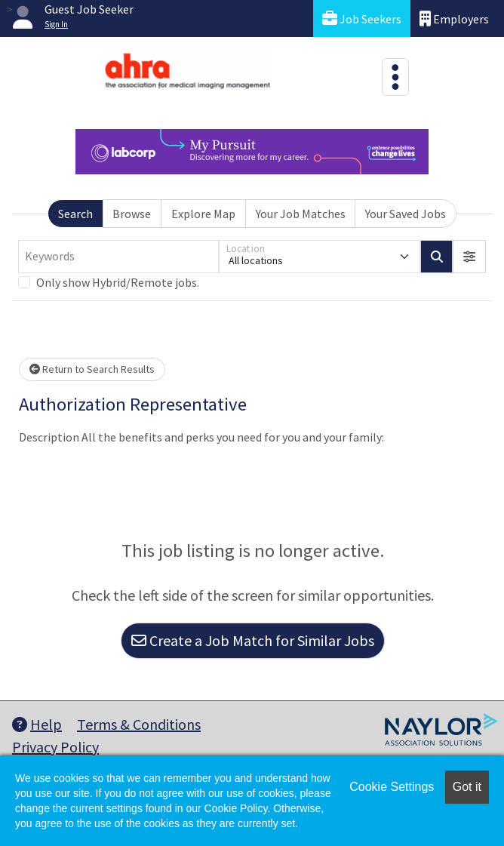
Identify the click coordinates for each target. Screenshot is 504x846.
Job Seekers (362, 18)
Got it (467, 787)
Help (37, 724)
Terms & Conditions (139, 724)
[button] (469, 257)
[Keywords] (118, 257)
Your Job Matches (301, 214)
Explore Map (203, 214)
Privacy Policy (55, 747)
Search (75, 214)
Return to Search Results (92, 369)
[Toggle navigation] (395, 77)
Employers (454, 18)
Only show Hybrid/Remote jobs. (118, 282)
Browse (132, 214)
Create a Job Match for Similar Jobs (253, 640)
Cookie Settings (392, 787)
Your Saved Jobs (406, 214)
